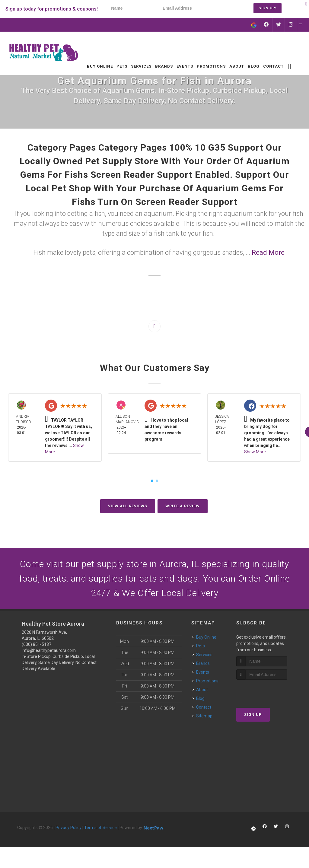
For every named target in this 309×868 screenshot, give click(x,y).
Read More (268, 252)
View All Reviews (128, 506)
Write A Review (183, 506)
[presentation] (231, 9)
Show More (255, 452)
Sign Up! (268, 8)
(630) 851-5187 (37, 645)
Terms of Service (100, 828)
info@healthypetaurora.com (49, 651)
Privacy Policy (68, 828)
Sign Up (253, 715)
